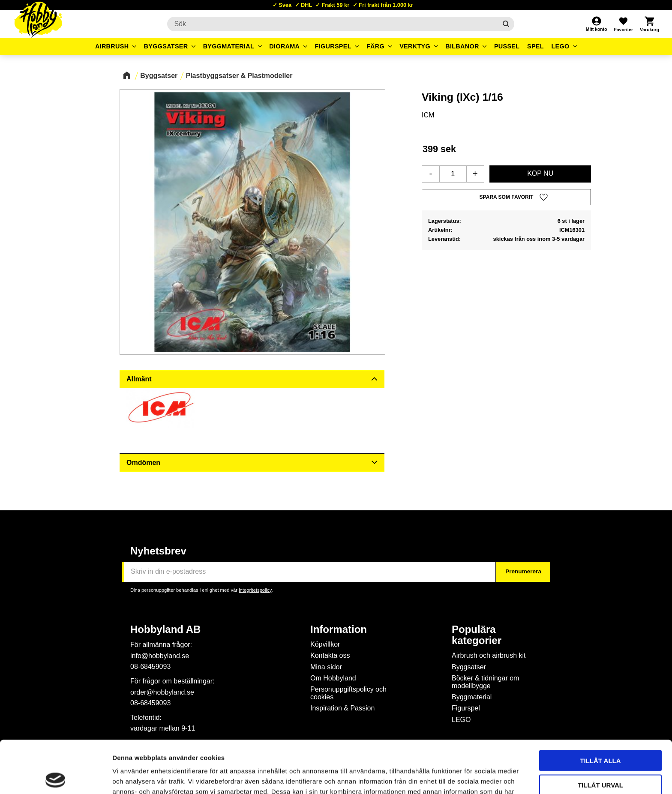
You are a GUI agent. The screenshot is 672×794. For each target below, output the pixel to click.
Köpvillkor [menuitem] (325, 644)
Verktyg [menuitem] (415, 46)
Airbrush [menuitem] (112, 46)
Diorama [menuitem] (284, 46)
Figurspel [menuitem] (333, 46)
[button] (623, 24)
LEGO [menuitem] (560, 46)
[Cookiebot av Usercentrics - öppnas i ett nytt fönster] (55, 777)
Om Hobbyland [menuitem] (333, 678)
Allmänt (139, 379)
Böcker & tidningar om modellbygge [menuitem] (485, 682)
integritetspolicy (255, 590)
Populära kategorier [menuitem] (477, 635)
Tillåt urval (600, 733)
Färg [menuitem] (375, 46)
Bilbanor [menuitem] (462, 46)
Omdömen (143, 463)
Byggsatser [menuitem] (166, 46)
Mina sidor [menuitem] (326, 667)
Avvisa (601, 757)
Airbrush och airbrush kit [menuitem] (489, 655)
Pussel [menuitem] (507, 46)
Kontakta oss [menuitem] (330, 655)
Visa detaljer (465, 777)
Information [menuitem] (339, 629)
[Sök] (506, 24)
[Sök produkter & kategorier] (332, 24)
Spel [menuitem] (535, 46)
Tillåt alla (600, 708)
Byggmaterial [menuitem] (229, 46)
